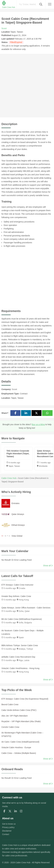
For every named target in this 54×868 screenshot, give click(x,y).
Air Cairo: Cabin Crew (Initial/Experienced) (20, 742)
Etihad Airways (18, 525)
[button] (41, 4)
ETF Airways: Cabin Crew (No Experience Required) (25, 699)
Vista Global (17, 536)
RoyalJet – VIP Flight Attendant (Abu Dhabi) (21, 721)
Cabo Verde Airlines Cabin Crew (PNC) (19, 710)
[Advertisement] (27, 86)
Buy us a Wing (38, 424)
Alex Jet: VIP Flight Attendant (14, 716)
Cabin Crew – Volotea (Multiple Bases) (19, 753)
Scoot (4, 28)
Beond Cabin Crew (10, 704)
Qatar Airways (18, 514)
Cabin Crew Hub (10, 845)
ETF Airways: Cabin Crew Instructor (17, 585)
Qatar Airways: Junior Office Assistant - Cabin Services (26, 608)
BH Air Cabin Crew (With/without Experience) (22, 619)
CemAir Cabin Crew (10, 727)
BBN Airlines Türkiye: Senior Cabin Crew (20, 645)
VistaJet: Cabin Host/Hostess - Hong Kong (20, 668)
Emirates (15, 503)
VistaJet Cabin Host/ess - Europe (16, 747)
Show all (48, 566)
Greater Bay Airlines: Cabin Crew (16, 596)
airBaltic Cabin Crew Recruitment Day (18, 657)
